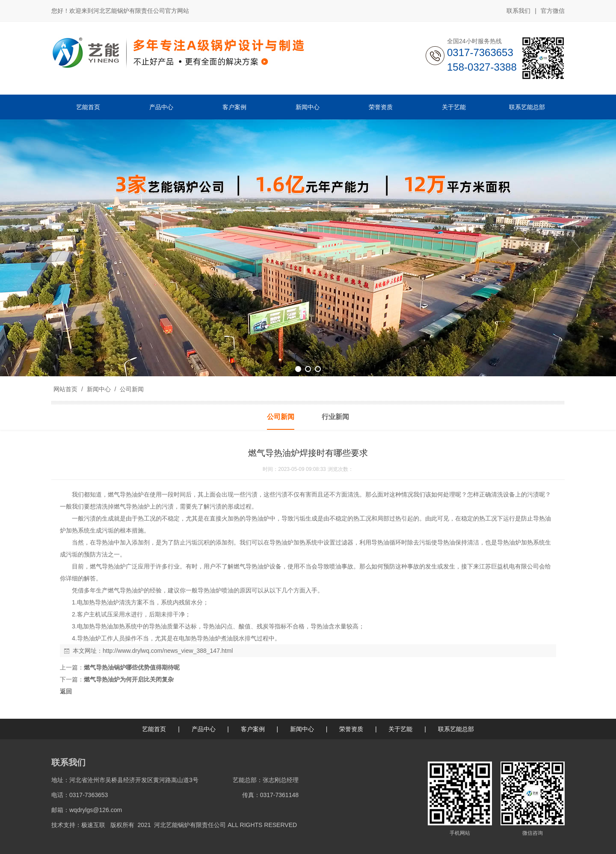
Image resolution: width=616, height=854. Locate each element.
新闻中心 (99, 389)
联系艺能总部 (456, 729)
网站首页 (65, 389)
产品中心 (204, 729)
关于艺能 (400, 729)
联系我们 (518, 11)
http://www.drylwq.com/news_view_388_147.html (168, 651)
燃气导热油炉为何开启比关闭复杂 (129, 679)
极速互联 (93, 825)
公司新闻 (131, 389)
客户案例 (253, 729)
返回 (66, 691)
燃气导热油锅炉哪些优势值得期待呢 (132, 667)
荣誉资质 (351, 729)
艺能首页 (154, 729)
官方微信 (553, 11)
